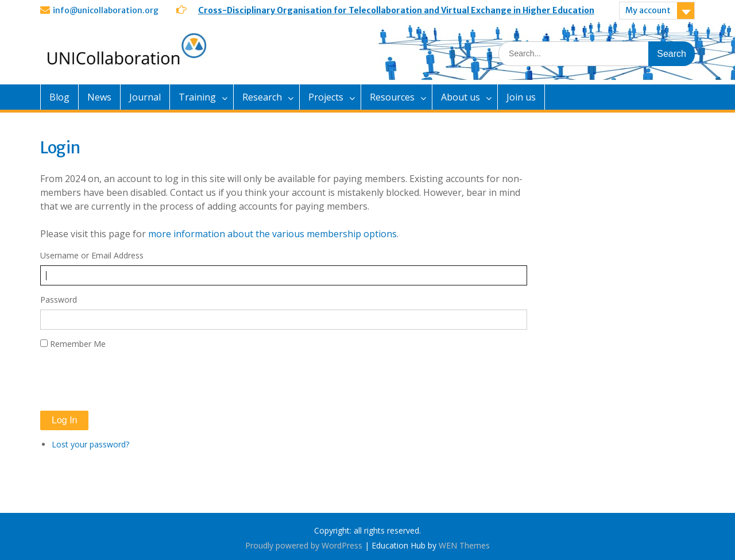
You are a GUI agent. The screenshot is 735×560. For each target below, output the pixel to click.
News (99, 97)
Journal (145, 97)
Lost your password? (90, 444)
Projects (326, 97)
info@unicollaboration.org (106, 10)
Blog (59, 97)
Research (262, 97)
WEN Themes (464, 545)
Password (59, 300)
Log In (64, 420)
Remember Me (78, 344)
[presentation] (127, 380)
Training (197, 97)
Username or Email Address (92, 255)
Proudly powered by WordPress (304, 545)
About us (461, 97)
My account (648, 10)
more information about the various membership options (272, 234)
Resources (392, 97)
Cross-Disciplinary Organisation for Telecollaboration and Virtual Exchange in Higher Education (396, 10)
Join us (521, 97)
